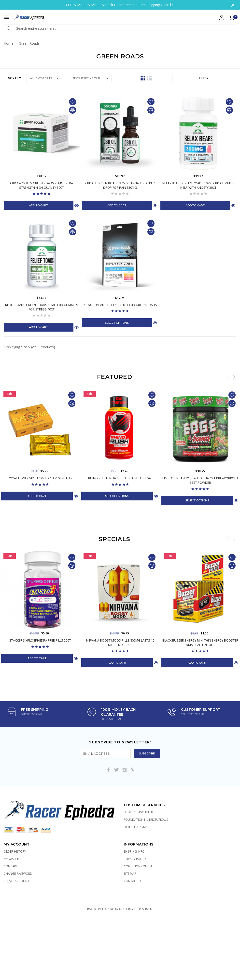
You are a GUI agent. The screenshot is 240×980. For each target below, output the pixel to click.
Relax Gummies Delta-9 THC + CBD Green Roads (120, 305)
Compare (11, 866)
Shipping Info (134, 852)
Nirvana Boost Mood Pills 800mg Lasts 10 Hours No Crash (120, 643)
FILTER (204, 78)
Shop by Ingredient (139, 812)
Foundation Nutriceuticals (146, 820)
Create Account (16, 881)
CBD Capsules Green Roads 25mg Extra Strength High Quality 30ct (42, 185)
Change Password (18, 874)
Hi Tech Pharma (136, 827)
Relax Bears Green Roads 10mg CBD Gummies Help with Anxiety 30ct (198, 185)
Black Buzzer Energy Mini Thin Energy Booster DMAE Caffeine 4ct (200, 643)
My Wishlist (12, 859)
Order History (15, 852)
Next (234, 377)
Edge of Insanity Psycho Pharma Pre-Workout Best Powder (200, 480)
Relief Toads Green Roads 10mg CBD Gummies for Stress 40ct (42, 307)
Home (9, 43)
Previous (228, 377)
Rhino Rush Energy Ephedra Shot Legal (120, 478)
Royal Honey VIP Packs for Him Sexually (40, 478)
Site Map (130, 874)
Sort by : (15, 78)
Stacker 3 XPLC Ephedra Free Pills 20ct (40, 640)
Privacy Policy (135, 859)
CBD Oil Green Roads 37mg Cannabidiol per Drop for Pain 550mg (120, 185)
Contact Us (133, 881)
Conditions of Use (138, 866)
